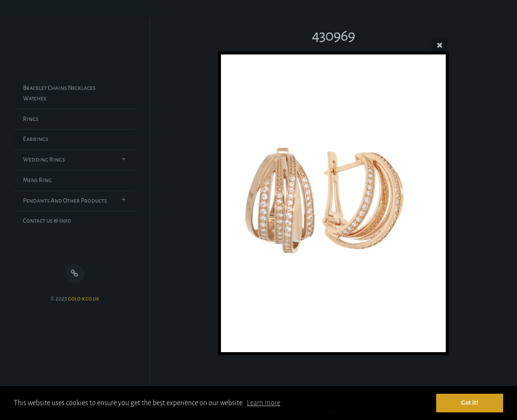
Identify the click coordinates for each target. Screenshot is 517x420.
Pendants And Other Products (65, 201)
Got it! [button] (470, 403)
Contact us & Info (47, 221)
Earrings (36, 139)
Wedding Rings (44, 160)
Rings (31, 119)
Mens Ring (37, 180)
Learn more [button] (264, 403)
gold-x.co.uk (83, 299)
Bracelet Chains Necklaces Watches (59, 93)
